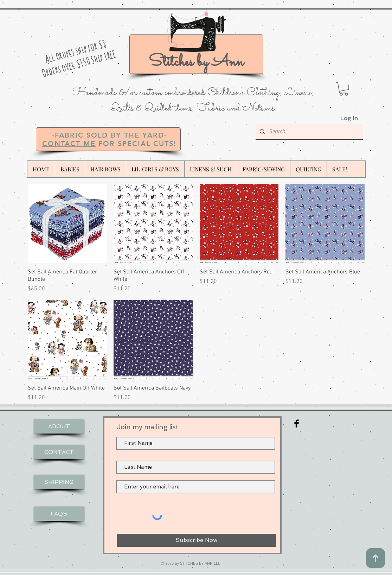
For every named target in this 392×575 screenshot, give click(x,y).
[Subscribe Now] (197, 540)
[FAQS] (59, 514)
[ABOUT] (59, 426)
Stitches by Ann (196, 62)
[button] (344, 89)
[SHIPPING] (59, 482)
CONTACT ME (69, 144)
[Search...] (309, 132)
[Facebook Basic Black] (297, 424)
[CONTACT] (59, 452)
